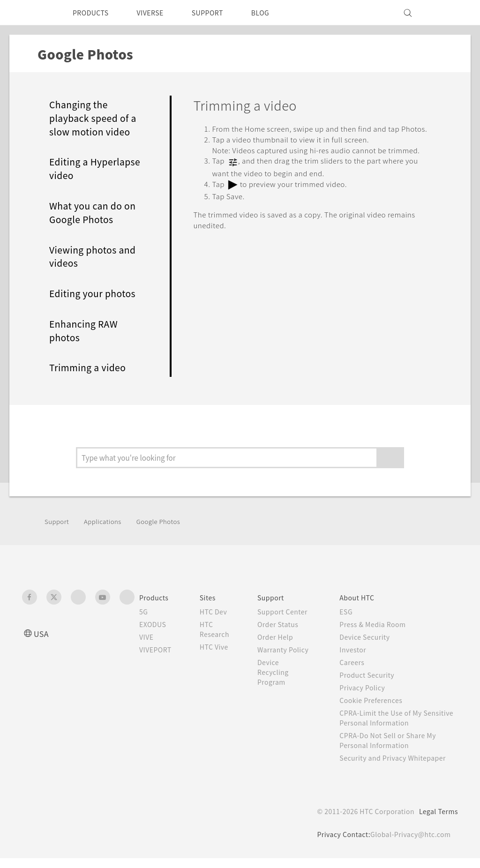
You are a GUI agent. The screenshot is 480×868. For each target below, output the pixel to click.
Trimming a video (92, 367)
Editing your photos (96, 293)
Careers (359, 662)
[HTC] (33, 13)
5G (144, 612)
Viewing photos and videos (97, 257)
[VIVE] (445, 13)
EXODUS (155, 624)
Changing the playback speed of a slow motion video (95, 118)
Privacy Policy (370, 688)
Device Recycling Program (284, 692)
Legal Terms (437, 821)
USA (42, 633)
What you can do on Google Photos (96, 213)
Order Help (285, 647)
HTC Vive (221, 647)
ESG (353, 612)
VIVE (148, 637)
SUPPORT (221, 13)
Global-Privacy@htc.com (409, 844)
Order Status (289, 634)
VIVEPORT (158, 650)
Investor (360, 650)
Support (58, 521)
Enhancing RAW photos (88, 331)
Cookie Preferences (380, 700)
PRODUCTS (93, 13)
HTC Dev (221, 612)
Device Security (374, 637)
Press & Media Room (383, 624)
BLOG (277, 13)
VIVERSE (158, 13)
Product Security (375, 675)
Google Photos (167, 521)
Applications (107, 521)
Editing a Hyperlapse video (90, 168)
